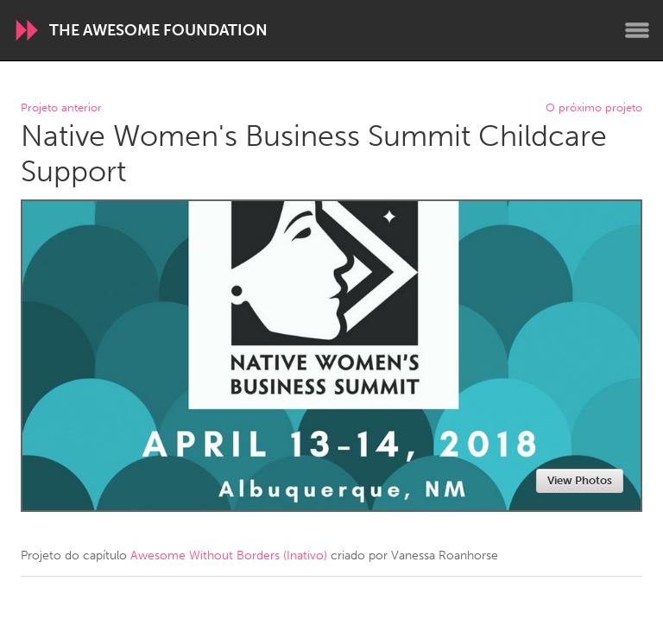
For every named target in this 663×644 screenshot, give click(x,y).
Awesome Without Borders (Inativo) (229, 556)
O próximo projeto (594, 108)
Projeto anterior (61, 108)
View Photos (580, 480)
